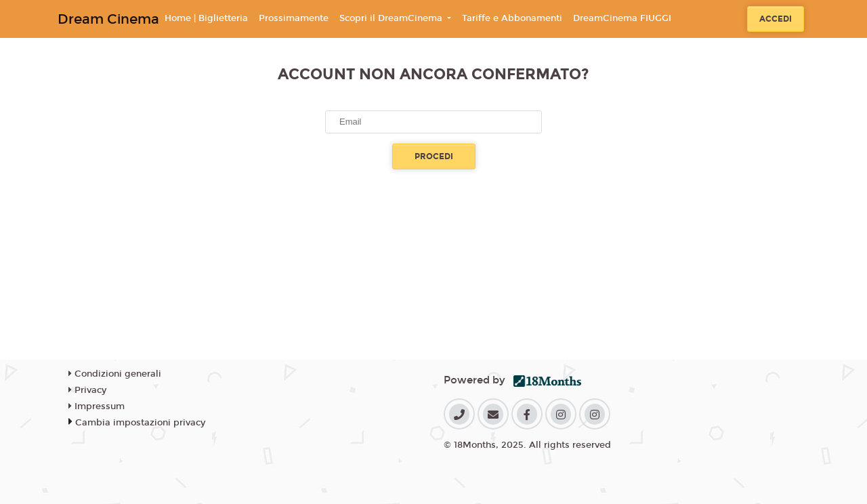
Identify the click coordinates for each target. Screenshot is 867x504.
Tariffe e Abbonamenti (512, 18)
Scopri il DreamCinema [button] (392, 18)
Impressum (97, 406)
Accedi (776, 19)
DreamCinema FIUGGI (622, 18)
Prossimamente (294, 18)
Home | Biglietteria (206, 18)
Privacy (87, 390)
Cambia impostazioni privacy (140, 423)
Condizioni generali (115, 374)
